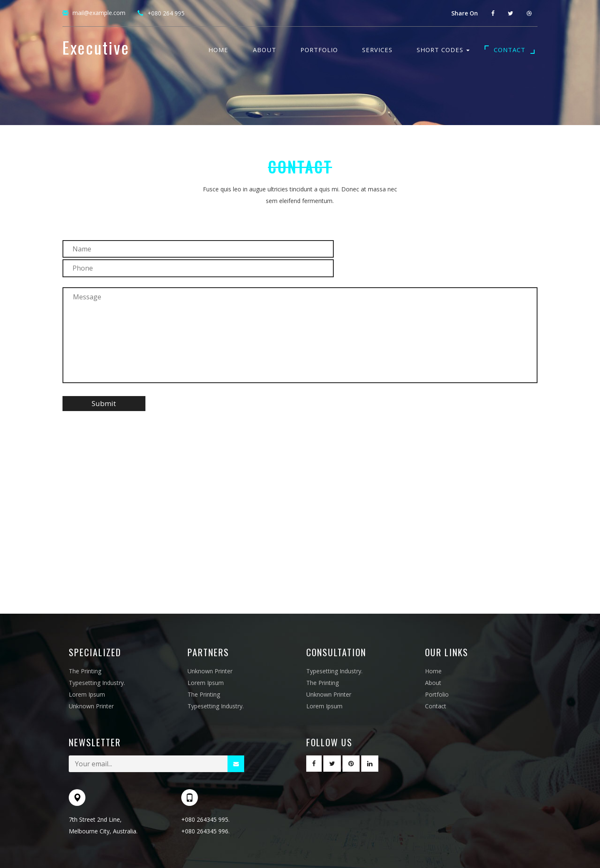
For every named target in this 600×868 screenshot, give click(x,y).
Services (377, 50)
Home (218, 50)
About (265, 50)
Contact (510, 50)
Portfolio (319, 50)
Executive (96, 49)
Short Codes (443, 50)
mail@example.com (99, 13)
